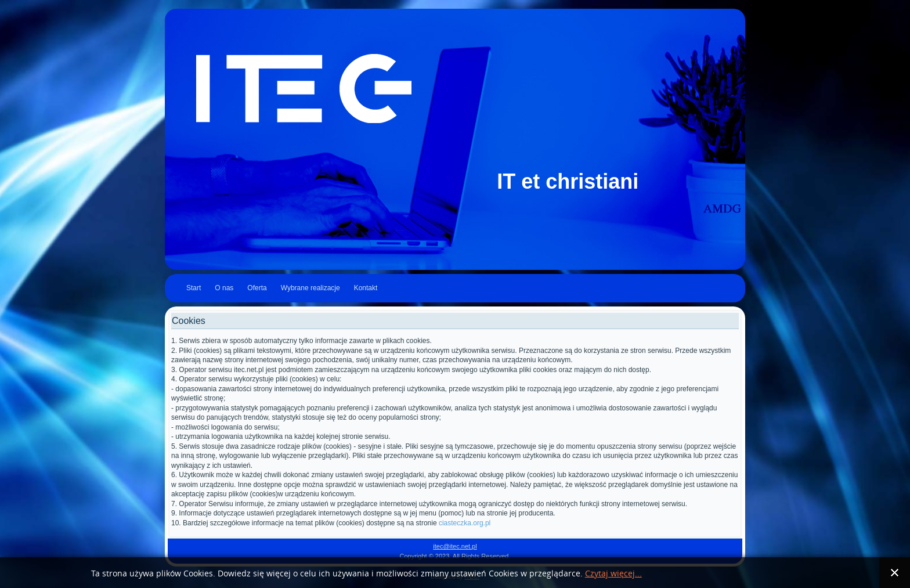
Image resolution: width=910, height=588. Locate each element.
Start (194, 288)
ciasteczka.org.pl (465, 523)
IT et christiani (568, 181)
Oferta (257, 288)
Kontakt (366, 288)
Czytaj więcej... (613, 574)
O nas (224, 288)
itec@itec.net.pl (455, 546)
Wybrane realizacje (310, 288)
